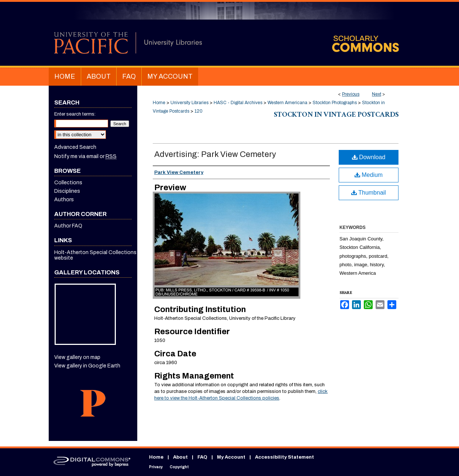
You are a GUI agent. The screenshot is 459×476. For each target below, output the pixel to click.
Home (159, 103)
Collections (68, 183)
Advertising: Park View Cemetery (215, 154)
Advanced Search (75, 147)
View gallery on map (77, 357)
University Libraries (189, 103)
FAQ (202, 457)
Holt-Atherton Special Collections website (95, 255)
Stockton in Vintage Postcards (336, 116)
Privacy (156, 467)
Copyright (179, 467)
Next (377, 94)
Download (369, 157)
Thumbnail (369, 193)
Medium (369, 175)
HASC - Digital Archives (238, 103)
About (180, 457)
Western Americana (287, 103)
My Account (231, 457)
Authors (64, 200)
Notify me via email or (85, 156)
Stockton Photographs (335, 103)
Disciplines (67, 191)
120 (199, 111)
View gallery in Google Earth (87, 366)
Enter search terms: (75, 114)
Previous (351, 94)
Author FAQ (68, 226)
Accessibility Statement (284, 457)
